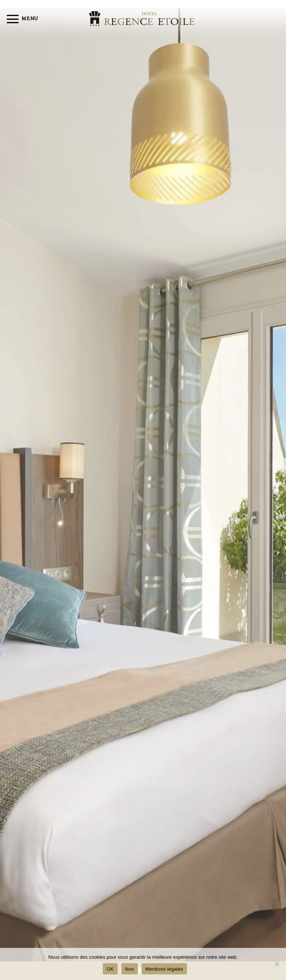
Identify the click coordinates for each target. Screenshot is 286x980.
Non (130, 969)
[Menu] (22, 19)
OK (110, 969)
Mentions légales (164, 969)
